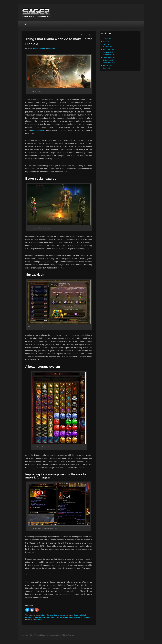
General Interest (59, 615)
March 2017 (108, 47)
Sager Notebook (75, 617)
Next (91, 35)
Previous (83, 35)
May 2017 (107, 41)
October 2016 (108, 60)
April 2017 (107, 44)
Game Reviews (48, 615)
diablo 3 (77, 615)
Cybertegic (51, 48)
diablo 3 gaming (39, 617)
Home (26, 24)
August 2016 (108, 65)
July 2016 (107, 68)
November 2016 (109, 57)
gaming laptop (38, 130)
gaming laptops (62, 617)
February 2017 (109, 49)
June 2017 (107, 39)
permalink (39, 620)
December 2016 (109, 55)
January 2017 (108, 52)
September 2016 (109, 63)
